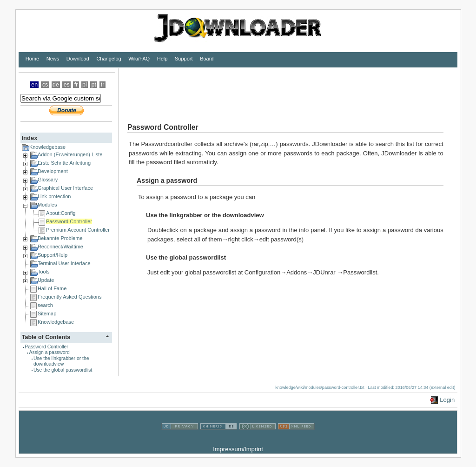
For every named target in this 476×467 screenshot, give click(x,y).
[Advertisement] (288, 89)
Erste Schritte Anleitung (64, 163)
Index (29, 138)
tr (103, 85)
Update (46, 280)
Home (32, 59)
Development (53, 171)
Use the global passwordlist (63, 370)
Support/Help (53, 255)
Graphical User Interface (65, 188)
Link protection (54, 196)
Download (78, 59)
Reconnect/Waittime (60, 247)
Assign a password (50, 352)
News (53, 59)
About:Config (61, 213)
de (56, 85)
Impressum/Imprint (238, 449)
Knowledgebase (47, 147)
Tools (44, 272)
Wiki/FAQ (139, 59)
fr (76, 85)
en (34, 85)
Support (184, 59)
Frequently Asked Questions (70, 297)
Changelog (109, 59)
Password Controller (69, 221)
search (45, 305)
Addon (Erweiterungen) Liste (70, 154)
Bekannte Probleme (60, 238)
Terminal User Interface (64, 263)
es (67, 85)
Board (207, 59)
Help (162, 59)
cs (45, 85)
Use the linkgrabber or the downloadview (61, 361)
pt (94, 85)
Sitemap (47, 314)
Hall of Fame (52, 288)
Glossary (48, 180)
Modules (47, 205)
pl (85, 85)
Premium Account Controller (78, 230)
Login (447, 400)
